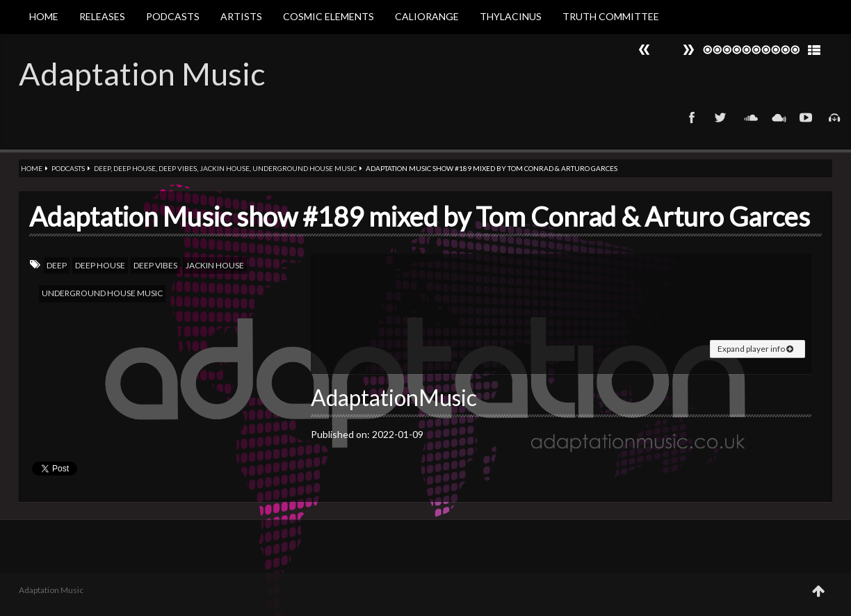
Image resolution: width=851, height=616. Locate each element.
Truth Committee (611, 16)
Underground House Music (305, 168)
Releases (102, 16)
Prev (688, 50)
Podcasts (173, 16)
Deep (102, 168)
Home (44, 16)
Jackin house (225, 168)
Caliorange (427, 16)
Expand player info (755, 349)
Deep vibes (178, 168)
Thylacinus (511, 16)
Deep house (135, 168)
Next (645, 50)
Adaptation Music (142, 74)
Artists (241, 16)
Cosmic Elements (329, 16)
